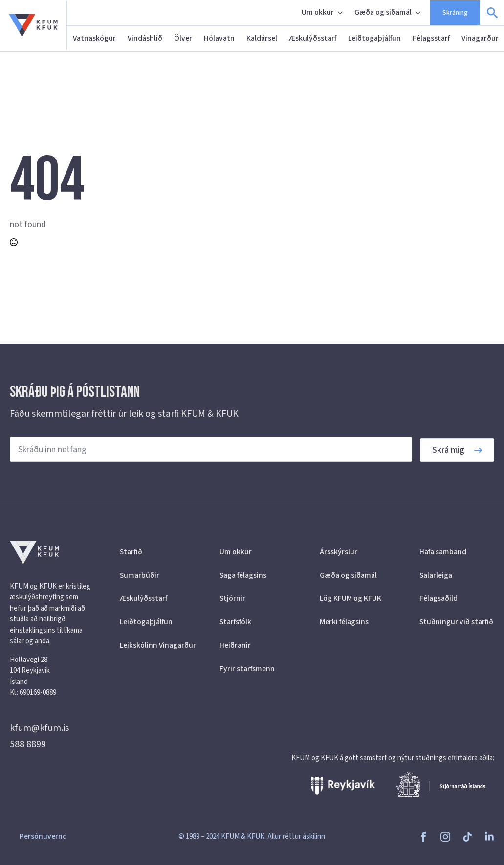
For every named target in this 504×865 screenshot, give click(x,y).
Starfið (131, 552)
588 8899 (28, 744)
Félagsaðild (438, 598)
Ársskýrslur (339, 552)
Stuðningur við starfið (456, 622)
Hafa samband (443, 552)
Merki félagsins (344, 622)
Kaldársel (262, 38)
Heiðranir (235, 645)
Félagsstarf (431, 38)
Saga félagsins (243, 575)
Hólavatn (219, 38)
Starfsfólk (235, 622)
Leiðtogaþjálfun (374, 38)
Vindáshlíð (145, 38)
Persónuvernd (43, 836)
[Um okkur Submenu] (341, 13)
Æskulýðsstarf (313, 38)
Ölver (183, 38)
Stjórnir (232, 598)
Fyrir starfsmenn (247, 669)
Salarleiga (436, 575)
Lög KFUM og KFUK (351, 598)
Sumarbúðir (140, 575)
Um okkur (318, 12)
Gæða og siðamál (383, 12)
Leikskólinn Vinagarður (157, 645)
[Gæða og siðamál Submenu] (419, 13)
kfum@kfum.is (39, 728)
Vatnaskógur (94, 38)
